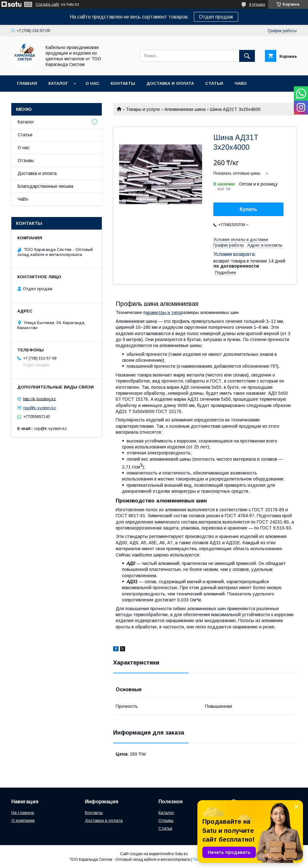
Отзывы (26, 160)
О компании (23, 820)
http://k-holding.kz (39, 399)
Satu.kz (181, 854)
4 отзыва (257, 4)
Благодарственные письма (45, 186)
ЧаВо (241, 83)
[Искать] (247, 56)
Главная (27, 83)
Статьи (214, 83)
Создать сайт (47, 4)
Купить (249, 209)
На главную (23, 813)
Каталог (58, 83)
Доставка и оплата (170, 83)
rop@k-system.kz (40, 408)
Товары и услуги (143, 109)
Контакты (123, 83)
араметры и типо (163, 312)
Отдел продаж (216, 17)
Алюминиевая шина (185, 109)
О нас (92, 83)
